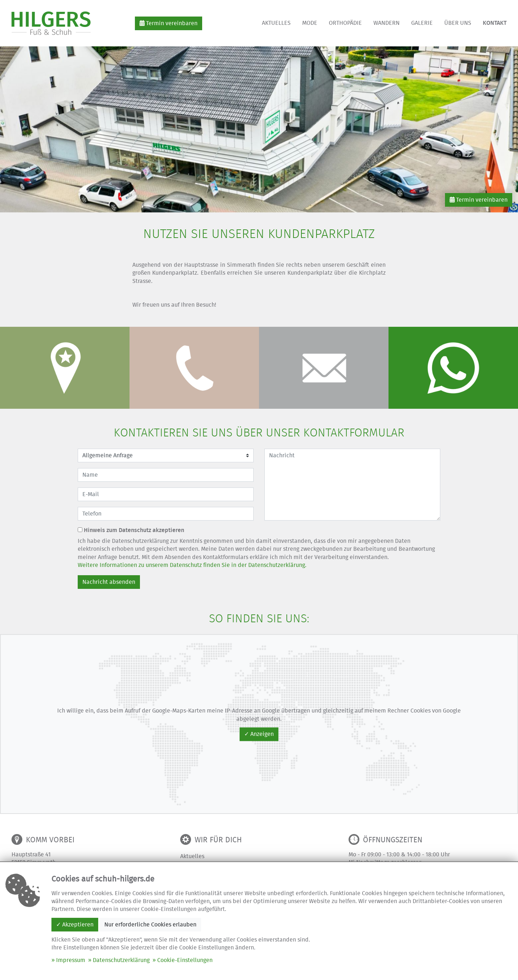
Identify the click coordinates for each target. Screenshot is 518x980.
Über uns (458, 23)
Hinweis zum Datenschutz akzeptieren (131, 530)
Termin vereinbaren (169, 23)
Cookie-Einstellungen (185, 960)
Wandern (387, 23)
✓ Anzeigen (259, 734)
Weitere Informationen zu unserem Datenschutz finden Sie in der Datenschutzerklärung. (192, 565)
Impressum (71, 960)
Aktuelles (276, 23)
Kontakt (495, 23)
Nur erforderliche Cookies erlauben (150, 925)
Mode (310, 23)
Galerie (422, 23)
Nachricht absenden (109, 582)
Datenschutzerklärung (121, 960)
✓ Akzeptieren (75, 925)
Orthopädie (345, 23)
